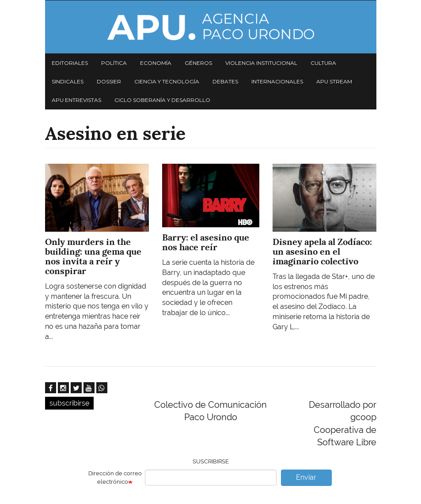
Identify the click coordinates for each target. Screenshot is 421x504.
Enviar (306, 477)
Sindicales (68, 81)
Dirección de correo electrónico (115, 478)
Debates (225, 81)
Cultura (323, 63)
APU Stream (334, 81)
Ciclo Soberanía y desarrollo (162, 100)
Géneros (198, 63)
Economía (156, 63)
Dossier (109, 81)
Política (114, 63)
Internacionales (277, 81)
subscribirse (69, 403)
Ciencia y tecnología (167, 81)
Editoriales (70, 63)
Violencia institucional (261, 63)
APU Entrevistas (76, 100)
